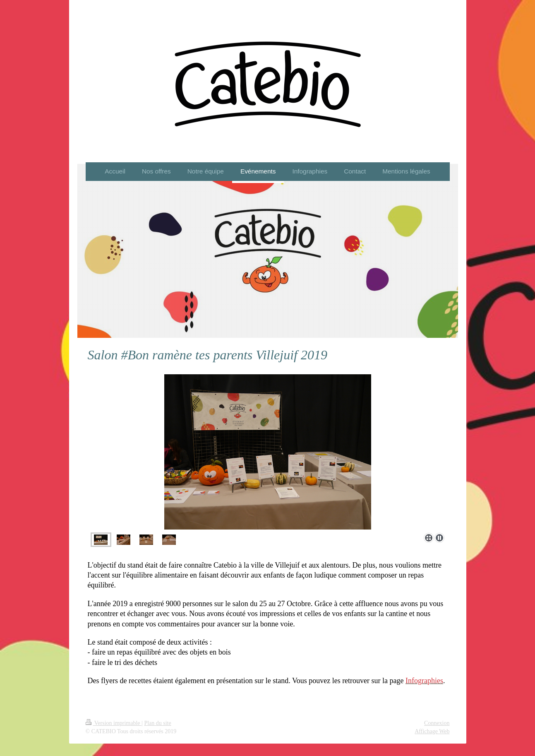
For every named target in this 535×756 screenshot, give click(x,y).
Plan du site (157, 723)
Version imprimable (114, 723)
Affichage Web (432, 731)
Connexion (437, 723)
